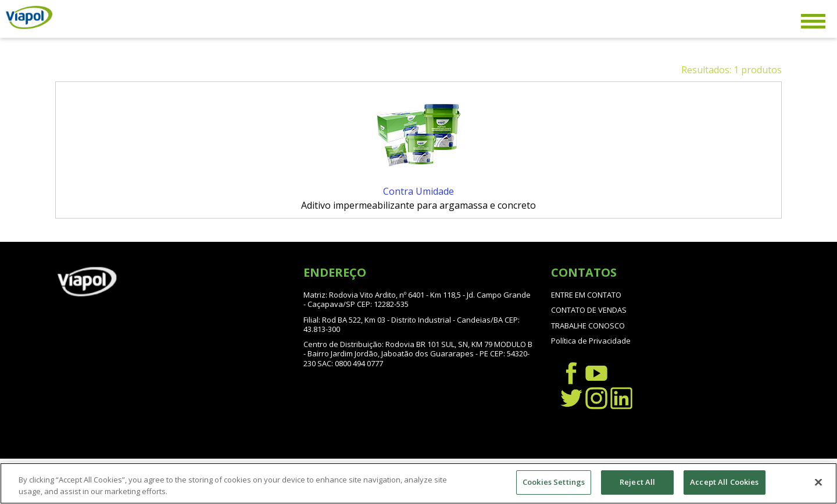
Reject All (637, 483)
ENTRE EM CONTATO (586, 295)
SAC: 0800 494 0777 (350, 363)
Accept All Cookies (724, 483)
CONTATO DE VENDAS (589, 310)
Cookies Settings (554, 483)
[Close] (818, 483)
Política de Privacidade (591, 341)
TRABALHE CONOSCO (588, 326)
